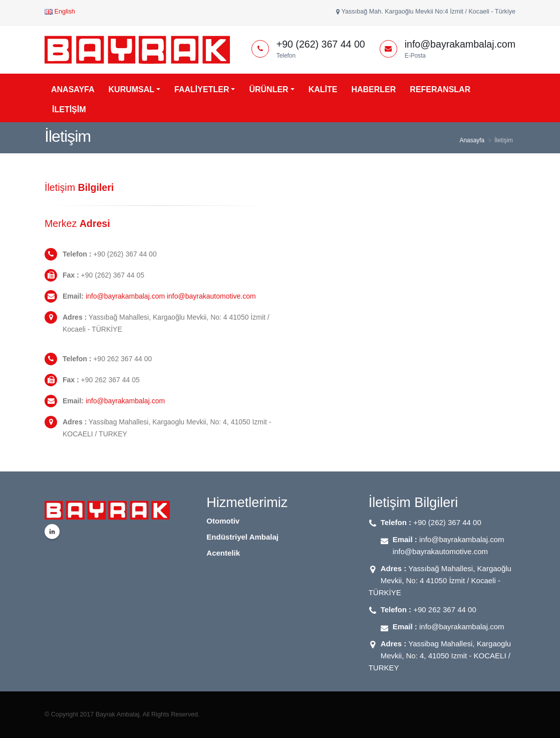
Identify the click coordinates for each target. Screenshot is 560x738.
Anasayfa (472, 140)
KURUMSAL (132, 89)
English (60, 12)
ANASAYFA (73, 89)
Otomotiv (223, 521)
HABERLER (373, 89)
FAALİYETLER (202, 89)
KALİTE (323, 89)
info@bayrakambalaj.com (125, 401)
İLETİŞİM (69, 109)
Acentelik (223, 553)
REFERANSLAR (440, 89)
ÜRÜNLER (268, 89)
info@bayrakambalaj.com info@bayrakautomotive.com (171, 296)
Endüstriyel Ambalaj (242, 537)
